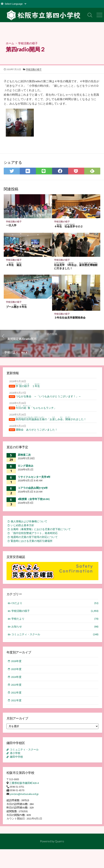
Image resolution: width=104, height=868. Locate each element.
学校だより (55, 619)
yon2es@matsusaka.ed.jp (24, 794)
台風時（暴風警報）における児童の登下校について (41, 529)
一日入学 (11, 225)
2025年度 (16, 669)
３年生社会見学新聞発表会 (70, 318)
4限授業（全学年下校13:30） (34, 499)
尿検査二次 (24, 455)
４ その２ (69, 226)
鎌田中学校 (16, 757)
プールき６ (16, 306)
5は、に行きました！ (76, 266)
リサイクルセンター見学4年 (34, 477)
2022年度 (16, 693)
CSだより (55, 603)
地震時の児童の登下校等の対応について (34, 537)
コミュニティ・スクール (55, 634)
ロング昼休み (26, 466)
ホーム (10, 43)
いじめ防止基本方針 (22, 525)
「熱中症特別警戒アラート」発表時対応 (34, 533)
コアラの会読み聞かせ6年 (33, 488)
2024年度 (16, 677)
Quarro (59, 841)
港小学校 (15, 753)
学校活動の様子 (28, 43)
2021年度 (16, 700)
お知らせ (55, 627)
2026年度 (16, 661)
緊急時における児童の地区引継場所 (32, 541)
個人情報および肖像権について (29, 521)
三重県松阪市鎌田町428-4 (24, 783)
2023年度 (16, 685)
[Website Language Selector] (15, 4)
